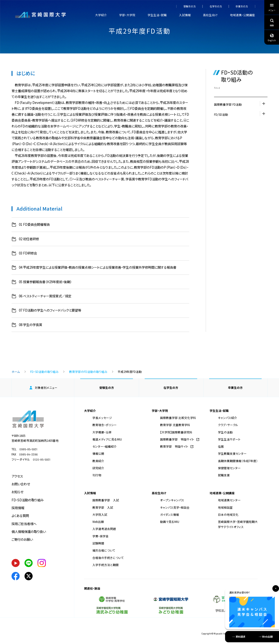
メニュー (272, 8)
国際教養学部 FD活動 (241, 104)
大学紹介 (101, 15)
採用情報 (18, 508)
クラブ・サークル (228, 425)
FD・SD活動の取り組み (44, 372)
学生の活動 (225, 432)
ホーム (16, 372)
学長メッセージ (102, 418)
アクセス (17, 476)
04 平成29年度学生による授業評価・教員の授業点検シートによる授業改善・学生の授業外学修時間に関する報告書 (98, 267)
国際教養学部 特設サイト (177, 439)
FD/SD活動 (241, 114)
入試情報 (185, 15)
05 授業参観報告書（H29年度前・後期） (45, 282)
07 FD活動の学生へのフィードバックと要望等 (50, 310)
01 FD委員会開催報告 (34, 224)
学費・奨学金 (101, 536)
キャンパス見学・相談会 (175, 507)
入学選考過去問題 (104, 529)
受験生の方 (190, 6)
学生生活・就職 (157, 15)
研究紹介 (98, 468)
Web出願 (98, 522)
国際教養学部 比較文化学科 (178, 418)
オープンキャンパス (172, 500)
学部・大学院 (127, 15)
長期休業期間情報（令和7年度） (238, 461)
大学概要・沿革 (102, 432)
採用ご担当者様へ (24, 524)
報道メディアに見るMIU (107, 439)
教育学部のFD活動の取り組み (88, 372)
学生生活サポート (229, 439)
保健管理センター (229, 468)
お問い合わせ (21, 484)
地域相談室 (225, 507)
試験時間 (98, 543)
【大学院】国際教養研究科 (176, 432)
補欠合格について (104, 550)
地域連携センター (229, 500)
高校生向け (210, 15)
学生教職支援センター (232, 453)
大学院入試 (100, 514)
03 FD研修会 (28, 253)
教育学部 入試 (103, 507)
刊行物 (97, 475)
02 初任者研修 (29, 239)
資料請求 (241, 637)
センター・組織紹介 (105, 446)
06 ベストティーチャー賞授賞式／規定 (45, 296)
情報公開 (98, 453)
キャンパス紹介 (228, 418)
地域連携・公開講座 (242, 15)
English (272, 37)
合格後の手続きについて (108, 558)
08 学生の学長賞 (31, 325)
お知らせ (18, 492)
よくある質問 (20, 516)
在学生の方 (216, 6)
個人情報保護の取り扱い (29, 532)
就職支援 (224, 475)
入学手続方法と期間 (106, 565)
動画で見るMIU (170, 522)
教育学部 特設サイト (174, 446)
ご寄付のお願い (22, 539)
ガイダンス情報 (170, 514)
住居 (221, 446)
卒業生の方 (242, 6)
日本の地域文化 (228, 514)
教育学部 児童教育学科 (175, 425)
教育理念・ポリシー (105, 425)
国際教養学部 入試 (106, 500)
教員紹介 (98, 461)
